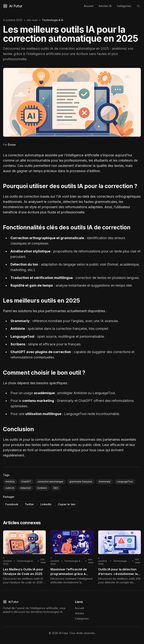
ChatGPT (26, 482)
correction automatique (50, 482)
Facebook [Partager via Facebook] (12, 504)
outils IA (10, 488)
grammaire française (81, 482)
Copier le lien (67, 504)
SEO (56, 488)
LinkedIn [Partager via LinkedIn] (46, 504)
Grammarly (105, 482)
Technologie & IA (53, 20)
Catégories (124, 6)
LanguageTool (125, 482)
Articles (79, 613)
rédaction (26, 488)
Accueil (89, 6)
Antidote (10, 482)
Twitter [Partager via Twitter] (29, 504)
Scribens (42, 488)
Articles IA (105, 6)
